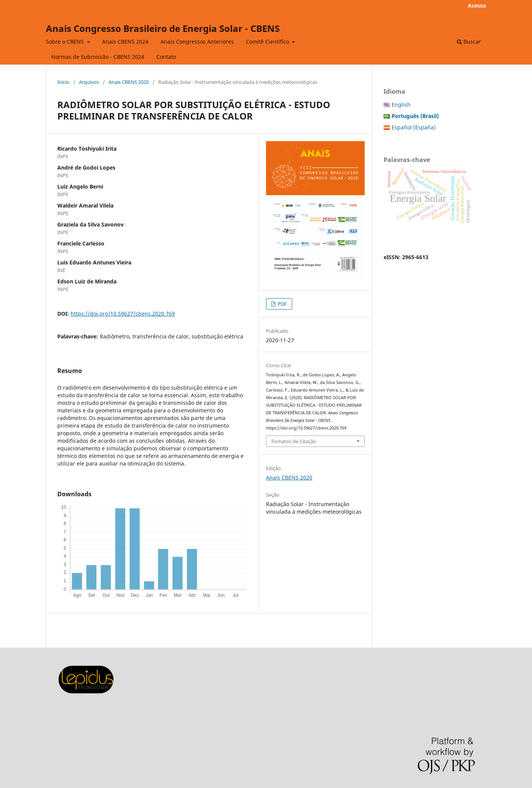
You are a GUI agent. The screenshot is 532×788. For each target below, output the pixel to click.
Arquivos (89, 82)
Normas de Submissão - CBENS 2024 (98, 57)
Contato (166, 57)
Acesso (477, 6)
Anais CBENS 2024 (125, 42)
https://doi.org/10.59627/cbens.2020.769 (123, 314)
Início (63, 82)
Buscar (469, 42)
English (401, 105)
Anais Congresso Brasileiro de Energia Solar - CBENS (163, 28)
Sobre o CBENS (66, 42)
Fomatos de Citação (294, 441)
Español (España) (414, 127)
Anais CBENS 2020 (129, 82)
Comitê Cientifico (268, 42)
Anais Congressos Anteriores (197, 42)
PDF (282, 304)
